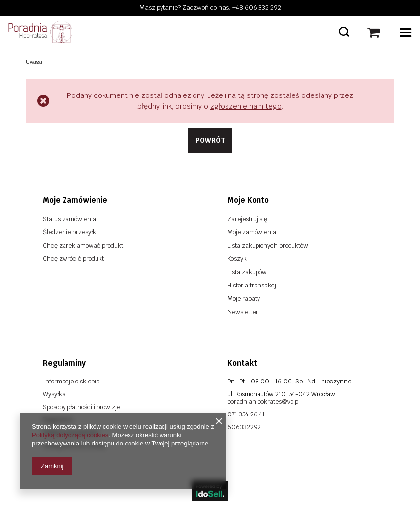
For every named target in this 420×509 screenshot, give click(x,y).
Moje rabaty (244, 299)
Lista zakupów (247, 272)
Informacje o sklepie (71, 381)
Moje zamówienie (75, 200)
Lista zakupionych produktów (268, 245)
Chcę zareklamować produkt (83, 245)
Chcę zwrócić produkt (73, 259)
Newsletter (243, 312)
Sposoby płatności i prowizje (81, 407)
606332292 (244, 427)
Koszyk (237, 259)
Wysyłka (54, 394)
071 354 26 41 (246, 414)
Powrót (210, 140)
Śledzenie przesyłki (70, 232)
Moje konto (248, 200)
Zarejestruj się (247, 219)
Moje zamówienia (252, 232)
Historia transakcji (253, 285)
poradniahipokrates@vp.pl (264, 401)
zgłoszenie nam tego (246, 106)
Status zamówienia (69, 219)
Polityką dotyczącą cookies (70, 435)
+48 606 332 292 (257, 8)
